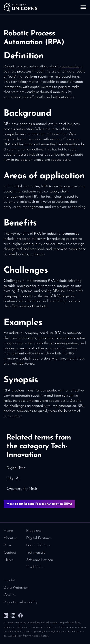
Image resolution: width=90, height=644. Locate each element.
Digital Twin (16, 468)
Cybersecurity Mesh (22, 489)
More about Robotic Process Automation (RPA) (39, 504)
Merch (9, 560)
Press (7, 545)
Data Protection (16, 588)
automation (71, 66)
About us (11, 538)
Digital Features (39, 538)
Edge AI (13, 478)
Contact (10, 553)
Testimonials (36, 553)
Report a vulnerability (21, 602)
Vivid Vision (35, 567)
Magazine (34, 531)
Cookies (10, 595)
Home (8, 531)
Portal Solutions (38, 545)
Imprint (9, 580)
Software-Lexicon (40, 560)
